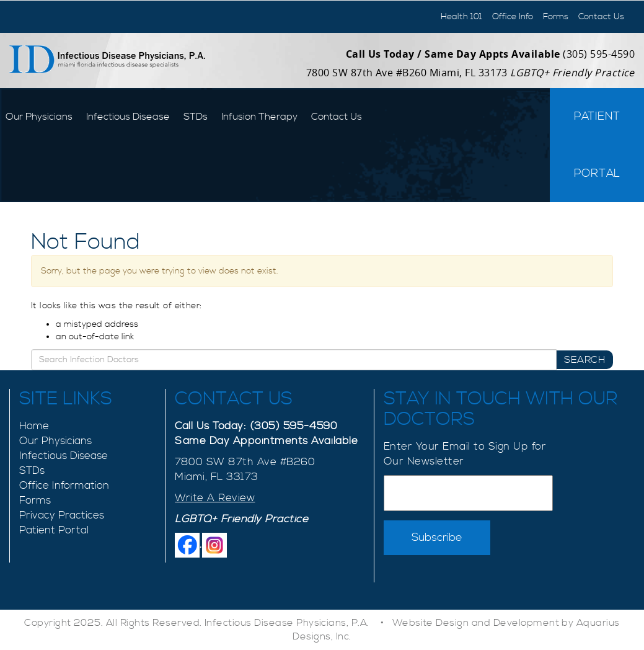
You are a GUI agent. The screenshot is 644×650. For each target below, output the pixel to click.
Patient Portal (597, 145)
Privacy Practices (62, 515)
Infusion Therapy (259, 117)
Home (34, 426)
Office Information (64, 486)
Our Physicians (39, 117)
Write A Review (215, 498)
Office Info (513, 17)
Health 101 (461, 17)
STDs (196, 117)
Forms (556, 17)
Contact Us (601, 17)
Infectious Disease (128, 117)
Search (584, 360)
